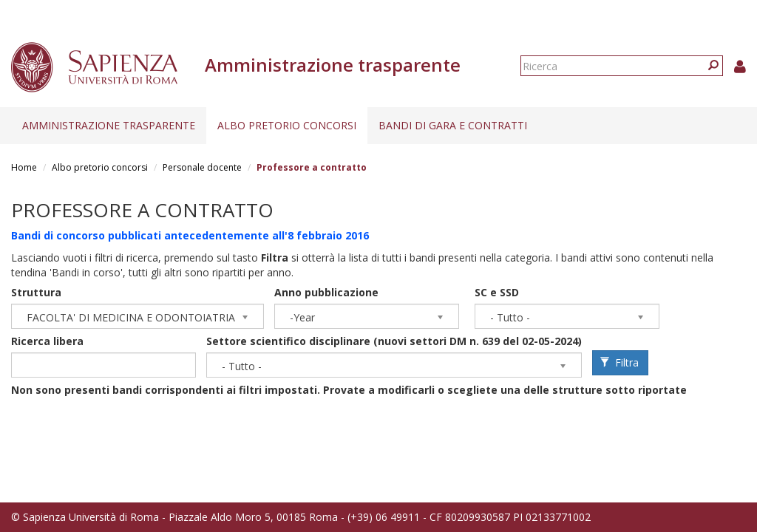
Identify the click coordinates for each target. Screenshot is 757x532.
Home (24, 167)
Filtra (619, 362)
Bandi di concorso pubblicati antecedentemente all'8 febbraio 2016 (190, 235)
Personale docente (202, 167)
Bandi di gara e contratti (453, 125)
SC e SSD (497, 292)
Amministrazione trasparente (109, 125)
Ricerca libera (47, 341)
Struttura (36, 292)
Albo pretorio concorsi (287, 125)
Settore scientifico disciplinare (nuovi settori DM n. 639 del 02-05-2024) (394, 341)
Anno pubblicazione (326, 292)
